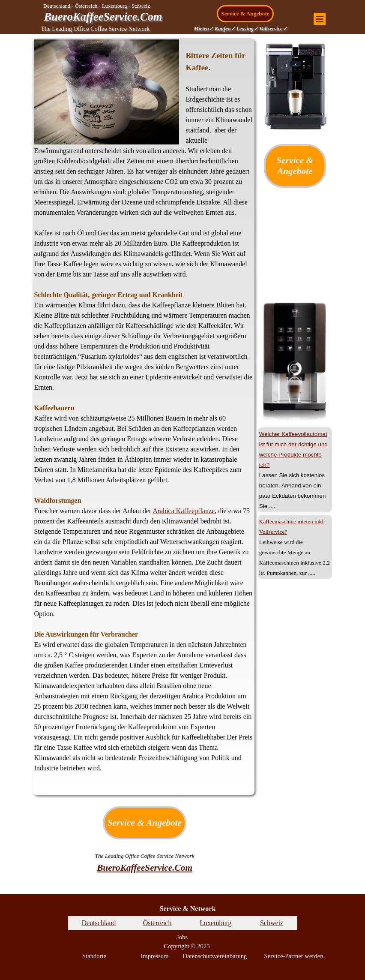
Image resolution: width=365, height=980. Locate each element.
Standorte (94, 956)
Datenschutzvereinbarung (215, 956)
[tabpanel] (143, 417)
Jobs (182, 937)
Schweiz (272, 923)
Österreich (157, 923)
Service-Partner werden (294, 956)
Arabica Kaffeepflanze (184, 511)
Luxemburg (215, 923)
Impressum (154, 956)
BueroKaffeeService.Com (103, 17)
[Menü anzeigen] (320, 19)
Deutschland (99, 923)
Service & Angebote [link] (245, 14)
